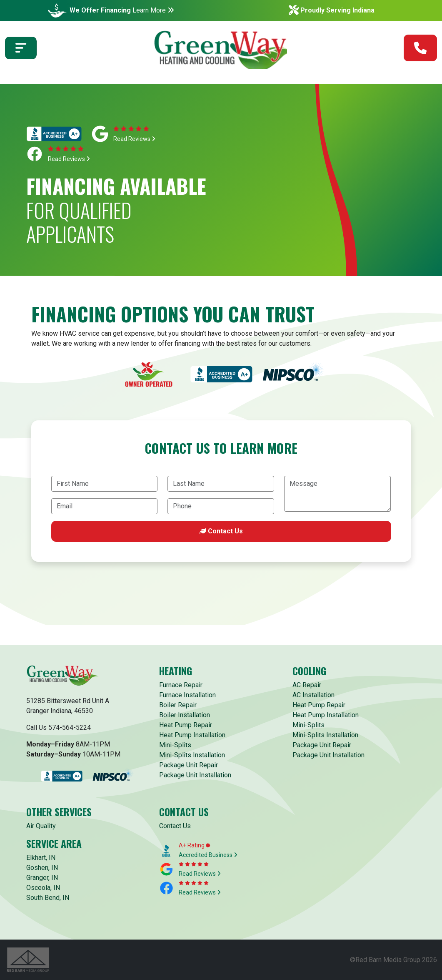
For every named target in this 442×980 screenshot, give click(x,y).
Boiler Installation (185, 715)
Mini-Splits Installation (192, 755)
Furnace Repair (181, 685)
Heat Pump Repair (186, 725)
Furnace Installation (187, 695)
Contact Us (221, 531)
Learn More (153, 10)
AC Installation (313, 695)
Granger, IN (42, 878)
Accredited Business (208, 855)
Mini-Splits (175, 745)
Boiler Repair (178, 705)
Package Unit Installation (195, 775)
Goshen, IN (42, 868)
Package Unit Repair (189, 765)
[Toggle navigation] (21, 50)
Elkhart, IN (41, 858)
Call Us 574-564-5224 (59, 727)
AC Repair (307, 685)
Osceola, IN (43, 888)
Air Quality (41, 826)
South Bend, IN (48, 898)
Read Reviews (134, 139)
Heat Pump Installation (192, 735)
